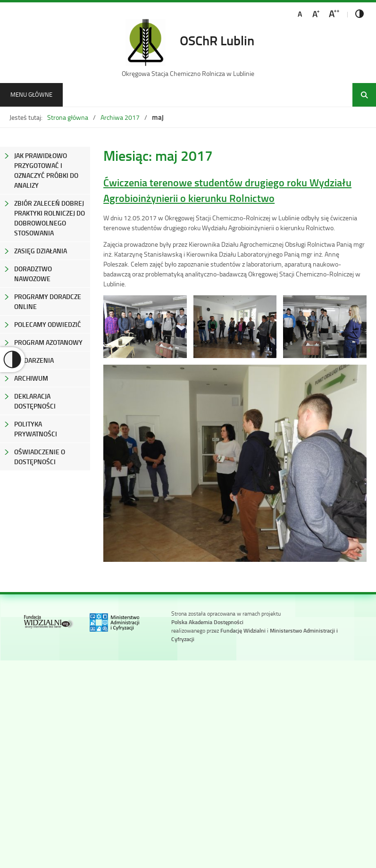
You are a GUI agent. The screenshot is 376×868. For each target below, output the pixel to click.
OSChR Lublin (217, 40)
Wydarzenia (34, 360)
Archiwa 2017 (120, 117)
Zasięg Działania (41, 251)
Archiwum (31, 378)
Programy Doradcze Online (48, 301)
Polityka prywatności (36, 429)
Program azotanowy (48, 342)
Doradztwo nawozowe (33, 274)
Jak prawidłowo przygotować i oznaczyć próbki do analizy (46, 170)
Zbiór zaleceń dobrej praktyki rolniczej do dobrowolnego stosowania (50, 218)
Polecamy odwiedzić (48, 324)
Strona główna (68, 117)
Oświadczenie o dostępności (40, 457)
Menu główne (31, 94)
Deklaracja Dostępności (35, 401)
